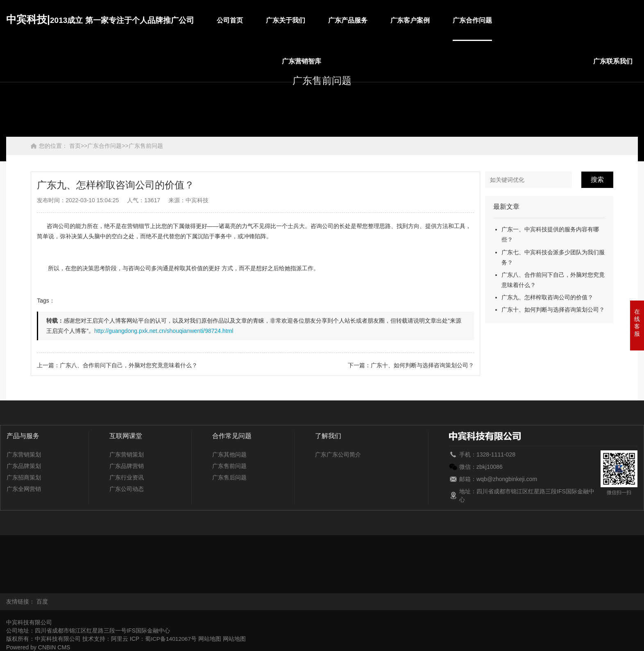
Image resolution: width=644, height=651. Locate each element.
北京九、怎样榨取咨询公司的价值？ (145, 547)
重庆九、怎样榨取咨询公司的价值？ (239, 547)
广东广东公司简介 (338, 454)
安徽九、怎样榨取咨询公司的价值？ (52, 547)
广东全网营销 (24, 489)
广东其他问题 (229, 454)
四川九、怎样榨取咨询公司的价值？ (507, 572)
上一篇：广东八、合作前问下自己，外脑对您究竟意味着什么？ (117, 365)
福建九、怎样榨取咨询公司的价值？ (332, 547)
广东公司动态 (127, 489)
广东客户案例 (410, 20)
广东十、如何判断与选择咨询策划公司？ (553, 310)
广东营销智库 (302, 61)
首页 (75, 146)
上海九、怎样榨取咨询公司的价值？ (227, 572)
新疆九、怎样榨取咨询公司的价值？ (65, 580)
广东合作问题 (472, 20)
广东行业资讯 (127, 477)
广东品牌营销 (127, 466)
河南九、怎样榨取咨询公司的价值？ (456, 556)
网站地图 (211, 637)
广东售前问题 (146, 146)
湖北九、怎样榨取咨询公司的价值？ (549, 556)
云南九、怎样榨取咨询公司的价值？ (252, 580)
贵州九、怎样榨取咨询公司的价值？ (77, 556)
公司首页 (230, 20)
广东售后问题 (229, 477)
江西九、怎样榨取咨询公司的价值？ (199, 564)
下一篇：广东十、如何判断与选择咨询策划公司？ (411, 365)
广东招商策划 (24, 477)
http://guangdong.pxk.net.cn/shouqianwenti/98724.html (164, 331)
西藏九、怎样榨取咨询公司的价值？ (159, 580)
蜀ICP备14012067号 (171, 637)
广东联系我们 (613, 61)
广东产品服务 (348, 20)
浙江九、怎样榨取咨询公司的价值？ (345, 580)
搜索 (597, 180)
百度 (42, 601)
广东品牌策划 (24, 466)
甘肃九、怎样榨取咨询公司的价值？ (426, 547)
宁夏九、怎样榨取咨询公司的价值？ (578, 564)
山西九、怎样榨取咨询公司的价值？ (321, 572)
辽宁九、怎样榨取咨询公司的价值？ (385, 564)
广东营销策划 (24, 454)
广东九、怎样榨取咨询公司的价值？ (547, 297)
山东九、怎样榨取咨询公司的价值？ (134, 572)
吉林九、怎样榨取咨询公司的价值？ (292, 564)
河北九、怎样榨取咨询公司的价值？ (263, 556)
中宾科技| (100, 19)
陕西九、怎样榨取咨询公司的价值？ (414, 572)
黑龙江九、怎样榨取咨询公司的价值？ (360, 556)
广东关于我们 (286, 20)
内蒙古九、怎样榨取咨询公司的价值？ (481, 564)
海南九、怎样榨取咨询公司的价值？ (170, 556)
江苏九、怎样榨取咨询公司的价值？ (105, 564)
